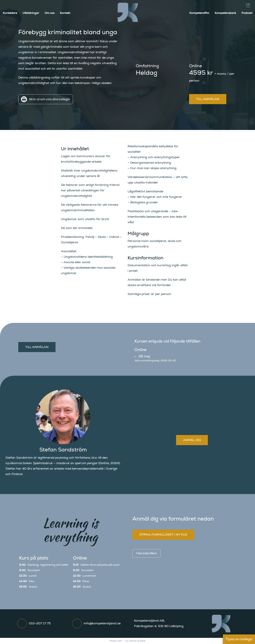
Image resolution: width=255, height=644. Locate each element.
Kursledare (10, 13)
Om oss (50, 13)
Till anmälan (208, 99)
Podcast (247, 13)
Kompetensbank (225, 13)
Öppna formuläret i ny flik (163, 535)
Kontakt (65, 13)
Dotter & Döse (137, 641)
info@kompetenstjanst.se (102, 623)
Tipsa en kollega (239, 639)
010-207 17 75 (40, 623)
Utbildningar (31, 13)
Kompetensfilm (199, 13)
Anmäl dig (192, 440)
